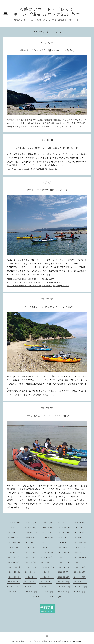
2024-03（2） (31, 542)
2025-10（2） (63, 523)
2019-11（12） (64, 592)
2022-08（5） (14, 562)
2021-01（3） (80, 577)
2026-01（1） (15, 523)
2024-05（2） (81, 537)
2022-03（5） (15, 567)
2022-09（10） (80, 557)
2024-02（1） (48, 542)
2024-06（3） (64, 537)
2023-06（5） (14, 552)
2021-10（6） (15, 572)
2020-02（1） (15, 592)
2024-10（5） (80, 532)
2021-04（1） (31, 577)
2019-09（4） (39, 597)
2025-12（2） (31, 523)
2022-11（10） (47, 557)
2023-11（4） (14, 547)
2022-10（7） (63, 557)
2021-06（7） (80, 572)
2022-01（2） (49, 567)
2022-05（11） (64, 562)
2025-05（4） (65, 528)
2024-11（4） (64, 532)
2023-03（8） (64, 552)
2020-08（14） (81, 582)
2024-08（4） (31, 537)
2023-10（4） (30, 547)
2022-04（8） (81, 562)
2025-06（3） (48, 528)
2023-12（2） (81, 542)
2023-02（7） (81, 552)
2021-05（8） (15, 577)
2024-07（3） (48, 537)
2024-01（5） (64, 542)
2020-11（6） (30, 582)
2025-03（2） (15, 532)
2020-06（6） (31, 587)
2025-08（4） (14, 528)
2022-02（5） (32, 567)
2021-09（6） (31, 572)
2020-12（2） (14, 582)
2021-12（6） (65, 567)
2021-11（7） (80, 567)
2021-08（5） (48, 572)
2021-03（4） (48, 577)
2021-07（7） (64, 572)
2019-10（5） (80, 592)
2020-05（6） (48, 587)
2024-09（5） (14, 537)
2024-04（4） (15, 542)
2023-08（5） (64, 547)
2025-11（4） (47, 523)
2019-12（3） (48, 592)
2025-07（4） (31, 528)
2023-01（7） (14, 557)
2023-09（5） (47, 547)
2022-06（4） (47, 562)
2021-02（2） (64, 577)
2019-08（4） (56, 597)
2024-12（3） (48, 532)
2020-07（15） (14, 587)
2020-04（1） (65, 587)
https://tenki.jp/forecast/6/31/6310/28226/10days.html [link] (32, 169)
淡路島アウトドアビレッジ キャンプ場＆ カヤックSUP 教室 (47, 12)
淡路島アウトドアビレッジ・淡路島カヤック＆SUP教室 (41, 641)
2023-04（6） (48, 552)
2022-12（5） (30, 557)
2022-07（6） (31, 562)
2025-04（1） (81, 528)
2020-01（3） (32, 592)
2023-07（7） (81, 547)
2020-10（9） (46, 582)
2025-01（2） (32, 532)
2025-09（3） (80, 523)
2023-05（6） (31, 552)
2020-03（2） (82, 587)
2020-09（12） (63, 582)
